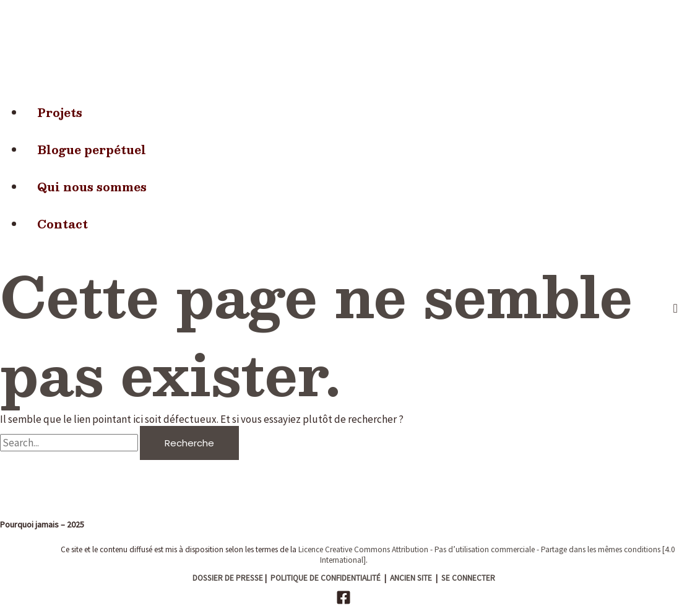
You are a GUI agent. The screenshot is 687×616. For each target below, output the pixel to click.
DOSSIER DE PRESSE (228, 578)
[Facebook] (343, 601)
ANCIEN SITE (411, 578)
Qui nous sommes (92, 187)
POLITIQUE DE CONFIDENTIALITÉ (326, 578)
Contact (63, 224)
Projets (60, 112)
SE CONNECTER (468, 578)
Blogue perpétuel (92, 150)
